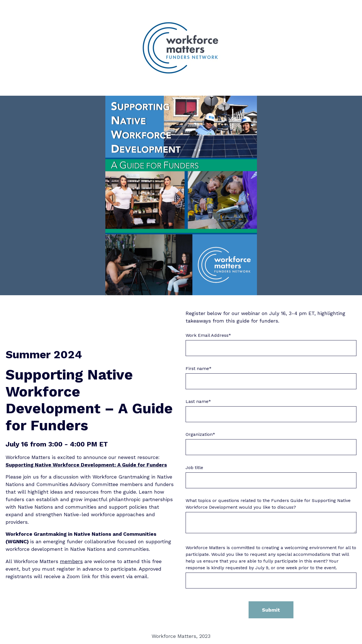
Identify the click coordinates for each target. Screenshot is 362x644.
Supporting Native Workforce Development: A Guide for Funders (86, 465)
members (71, 561)
